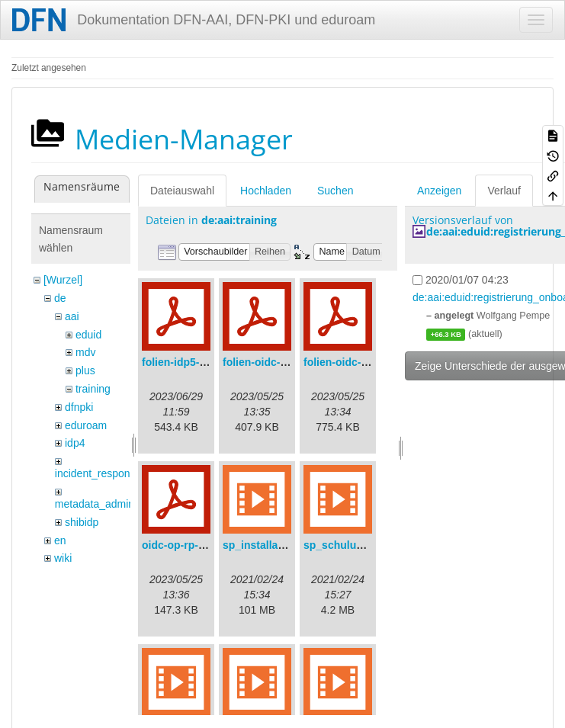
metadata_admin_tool (106, 504)
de (60, 298)
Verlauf (504, 191)
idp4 (75, 443)
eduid (88, 335)
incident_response (98, 473)
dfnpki (79, 407)
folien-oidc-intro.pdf (354, 362)
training (93, 389)
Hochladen (266, 191)
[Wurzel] (63, 280)
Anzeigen (439, 191)
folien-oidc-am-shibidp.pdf (290, 362)
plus (85, 370)
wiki (63, 558)
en (60, 540)
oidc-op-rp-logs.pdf (191, 545)
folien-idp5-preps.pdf (195, 362)
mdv (85, 352)
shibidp (82, 522)
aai (72, 316)
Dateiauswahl (182, 191)
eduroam (86, 425)
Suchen (335, 191)
